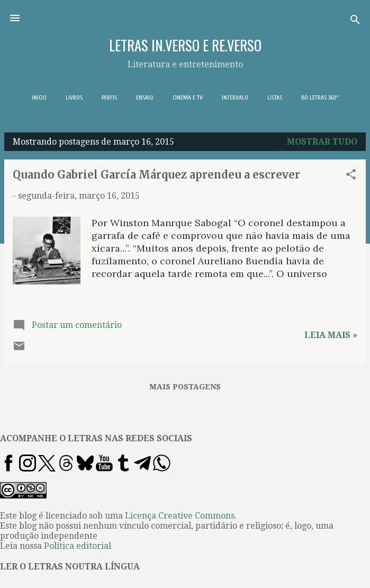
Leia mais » (331, 335)
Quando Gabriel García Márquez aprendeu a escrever (156, 175)
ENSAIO (145, 97)
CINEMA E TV (188, 97)
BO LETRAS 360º (320, 97)
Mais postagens (185, 387)
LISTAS (275, 97)
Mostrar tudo (322, 142)
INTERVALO (235, 97)
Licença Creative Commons (180, 516)
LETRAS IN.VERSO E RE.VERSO (185, 45)
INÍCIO (39, 97)
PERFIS (109, 97)
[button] (351, 176)
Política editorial (78, 546)
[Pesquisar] (355, 21)
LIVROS (74, 97)
